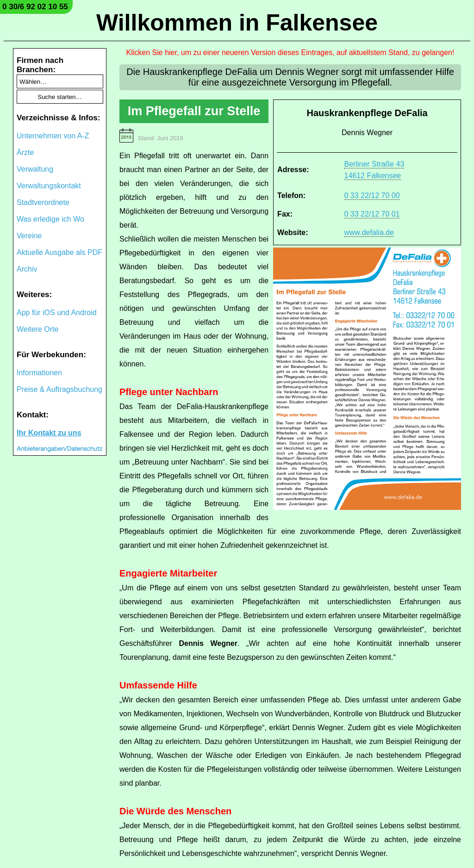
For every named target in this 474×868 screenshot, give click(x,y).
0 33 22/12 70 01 (372, 214)
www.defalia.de (369, 232)
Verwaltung (35, 169)
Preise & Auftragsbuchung (59, 389)
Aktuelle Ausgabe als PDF (59, 252)
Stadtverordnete (43, 202)
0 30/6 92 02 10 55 (35, 7)
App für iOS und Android (57, 313)
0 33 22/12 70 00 (372, 195)
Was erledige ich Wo (50, 219)
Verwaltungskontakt (49, 186)
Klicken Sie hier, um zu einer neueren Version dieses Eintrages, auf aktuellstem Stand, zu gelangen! (290, 53)
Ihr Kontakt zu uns (49, 433)
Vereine (29, 236)
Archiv (27, 269)
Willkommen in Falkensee (237, 23)
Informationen (39, 373)
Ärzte (25, 152)
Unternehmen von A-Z (53, 136)
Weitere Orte (37, 329)
